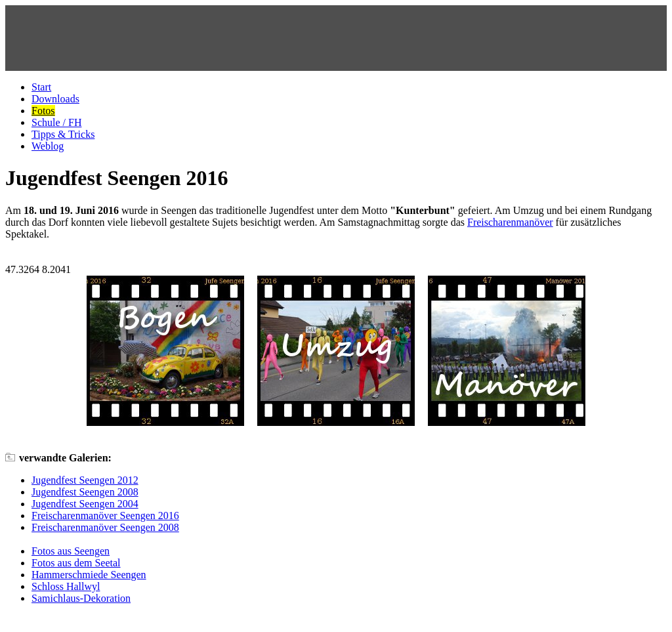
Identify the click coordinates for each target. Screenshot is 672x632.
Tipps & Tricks (63, 134)
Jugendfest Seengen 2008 (85, 492)
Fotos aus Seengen (71, 551)
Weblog (48, 146)
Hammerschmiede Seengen (89, 575)
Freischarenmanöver (510, 222)
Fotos (43, 111)
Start (41, 87)
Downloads (55, 99)
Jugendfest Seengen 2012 (85, 480)
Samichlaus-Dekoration (81, 598)
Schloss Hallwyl (66, 586)
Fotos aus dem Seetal (76, 563)
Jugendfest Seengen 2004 (85, 504)
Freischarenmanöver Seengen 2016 (105, 516)
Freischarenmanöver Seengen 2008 (105, 527)
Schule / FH (56, 122)
